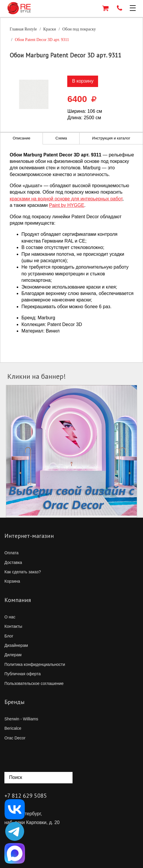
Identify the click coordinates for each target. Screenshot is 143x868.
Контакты (13, 626)
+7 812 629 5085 (26, 796)
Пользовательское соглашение (34, 683)
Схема (61, 138)
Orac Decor (15, 738)
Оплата (11, 553)
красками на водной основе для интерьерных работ (66, 199)
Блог (9, 636)
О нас (10, 617)
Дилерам (13, 655)
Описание (21, 138)
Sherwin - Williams (21, 719)
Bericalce (13, 728)
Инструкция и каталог (111, 138)
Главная (23, 29)
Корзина (12, 581)
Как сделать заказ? (23, 572)
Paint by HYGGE (67, 205)
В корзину (83, 81)
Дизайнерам (16, 645)
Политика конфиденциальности (35, 664)
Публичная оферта (23, 674)
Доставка (13, 562)
